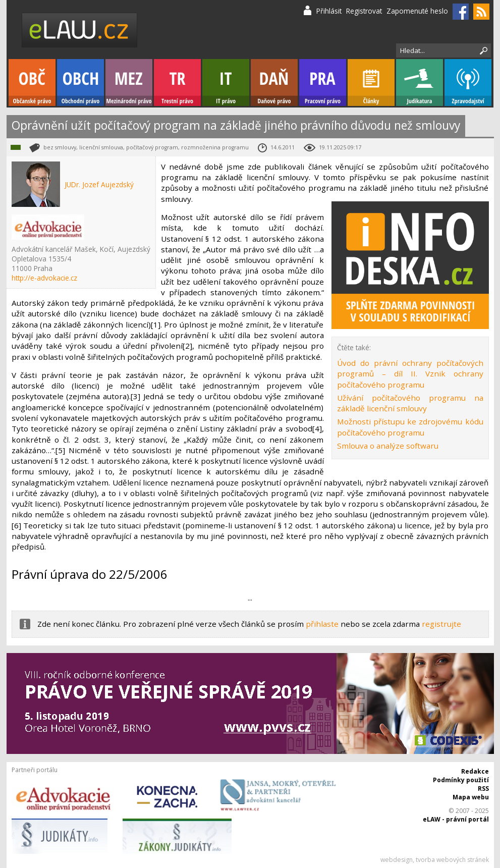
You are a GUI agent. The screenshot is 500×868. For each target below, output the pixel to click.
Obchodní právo (80, 83)
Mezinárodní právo (129, 83)
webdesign (397, 860)
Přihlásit (329, 11)
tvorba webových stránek (452, 860)
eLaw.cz (80, 30)
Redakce (475, 771)
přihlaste (322, 624)
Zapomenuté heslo (417, 11)
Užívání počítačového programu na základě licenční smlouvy (410, 403)
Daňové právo (274, 83)
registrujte (441, 624)
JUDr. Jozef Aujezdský (99, 184)
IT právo (226, 83)
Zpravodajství (468, 83)
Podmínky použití (461, 780)
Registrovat (364, 11)
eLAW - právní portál (456, 819)
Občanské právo (32, 83)
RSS (483, 789)
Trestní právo (177, 83)
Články (371, 83)
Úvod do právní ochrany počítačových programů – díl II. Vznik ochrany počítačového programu (410, 374)
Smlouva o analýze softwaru (388, 446)
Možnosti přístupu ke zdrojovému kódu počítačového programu (410, 427)
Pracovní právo (323, 83)
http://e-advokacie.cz (44, 278)
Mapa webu (471, 797)
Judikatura (420, 83)
